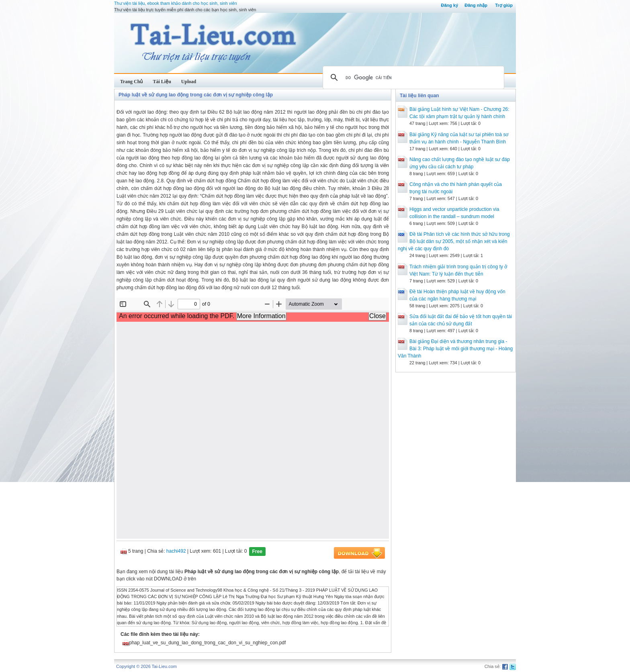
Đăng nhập (476, 5)
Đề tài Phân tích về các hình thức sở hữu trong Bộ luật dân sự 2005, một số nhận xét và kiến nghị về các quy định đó (454, 241)
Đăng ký (449, 5)
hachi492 (176, 551)
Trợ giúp (504, 5)
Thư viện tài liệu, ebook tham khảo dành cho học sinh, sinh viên (176, 3)
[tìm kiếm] (412, 78)
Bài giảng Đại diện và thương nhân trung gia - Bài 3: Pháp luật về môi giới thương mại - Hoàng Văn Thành (455, 349)
